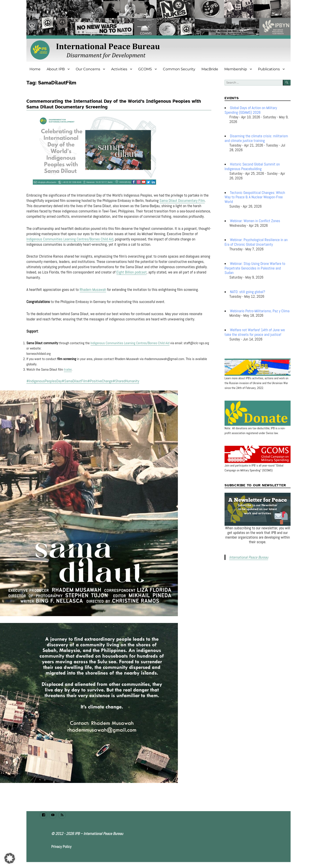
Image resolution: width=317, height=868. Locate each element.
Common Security (179, 69)
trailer (68, 371)
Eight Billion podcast (132, 273)
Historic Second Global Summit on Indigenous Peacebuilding (252, 166)
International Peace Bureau (247, 557)
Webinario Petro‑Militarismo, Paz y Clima (260, 311)
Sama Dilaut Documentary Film (182, 202)
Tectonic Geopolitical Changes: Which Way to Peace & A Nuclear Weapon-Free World (255, 197)
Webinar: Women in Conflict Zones (255, 221)
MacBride (210, 69)
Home (35, 69)
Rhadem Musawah (93, 291)
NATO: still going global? (248, 292)
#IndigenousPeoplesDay (44, 382)
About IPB (56, 69)
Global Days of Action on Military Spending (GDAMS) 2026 (251, 110)
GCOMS (145, 69)
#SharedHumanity (126, 382)
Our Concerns (88, 69)
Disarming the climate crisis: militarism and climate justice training (256, 138)
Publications (269, 69)
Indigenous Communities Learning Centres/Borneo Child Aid (70, 240)
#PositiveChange (100, 382)
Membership (236, 69)
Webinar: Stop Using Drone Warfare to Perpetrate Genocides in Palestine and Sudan (255, 268)
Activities (119, 69)
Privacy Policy (61, 848)
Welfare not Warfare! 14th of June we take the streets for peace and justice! (255, 332)
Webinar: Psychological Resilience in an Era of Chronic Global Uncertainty (256, 242)
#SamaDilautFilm (75, 382)
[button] (10, 858)
